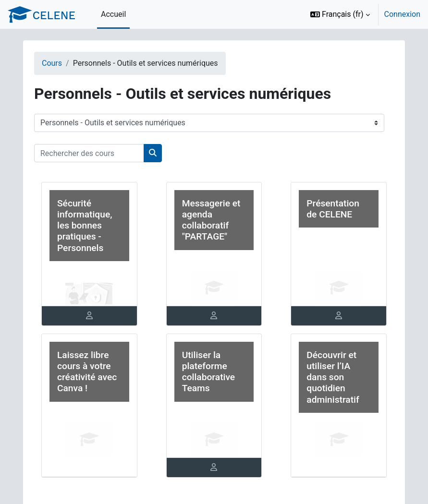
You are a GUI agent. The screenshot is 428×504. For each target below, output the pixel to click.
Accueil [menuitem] (113, 14)
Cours (52, 63)
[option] (362, 14)
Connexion (402, 14)
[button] (340, 14)
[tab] (89, 316)
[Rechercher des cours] (89, 153)
